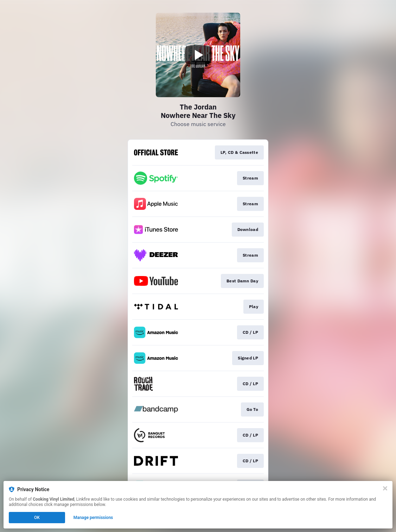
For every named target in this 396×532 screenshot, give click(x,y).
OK (37, 518)
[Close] (385, 488)
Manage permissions (93, 518)
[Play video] (198, 55)
